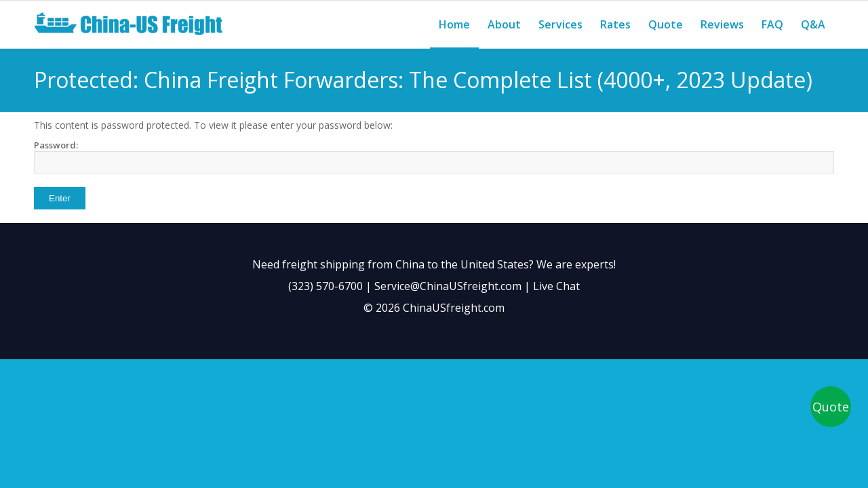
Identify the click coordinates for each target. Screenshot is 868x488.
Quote (831, 407)
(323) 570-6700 (325, 286)
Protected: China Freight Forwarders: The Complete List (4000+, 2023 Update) (423, 80)
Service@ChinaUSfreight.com (448, 286)
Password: (434, 156)
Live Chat (556, 286)
